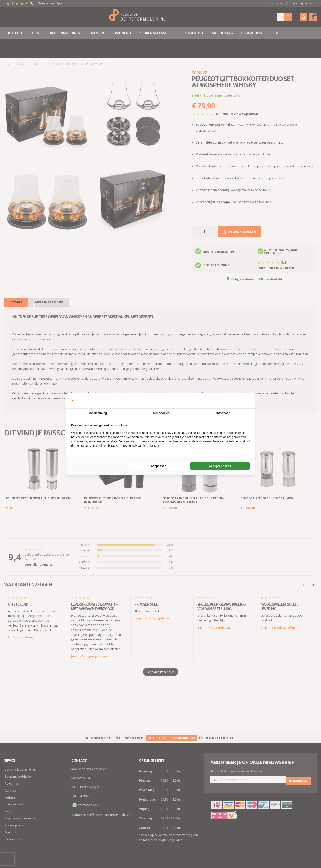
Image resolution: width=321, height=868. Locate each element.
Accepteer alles (220, 466)
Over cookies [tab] (160, 413)
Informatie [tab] (223, 413)
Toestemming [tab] (98, 413)
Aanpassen (158, 466)
